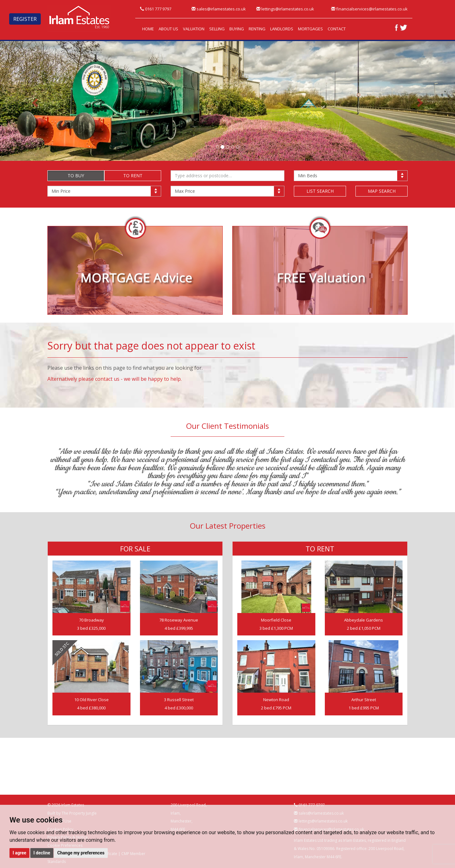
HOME (148, 29)
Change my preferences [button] (81, 853)
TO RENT (133, 176)
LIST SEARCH (320, 191)
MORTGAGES (310, 29)
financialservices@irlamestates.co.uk (369, 9)
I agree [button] (19, 853)
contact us (107, 379)
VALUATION (194, 29)
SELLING (217, 29)
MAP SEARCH (382, 191)
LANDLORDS (282, 29)
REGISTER (25, 19)
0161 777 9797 (156, 9)
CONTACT (337, 29)
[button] (34, 101)
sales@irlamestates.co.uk (219, 9)
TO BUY (76, 176)
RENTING (257, 29)
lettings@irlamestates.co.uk (285, 9)
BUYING (237, 29)
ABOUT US (168, 29)
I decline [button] (42, 853)
